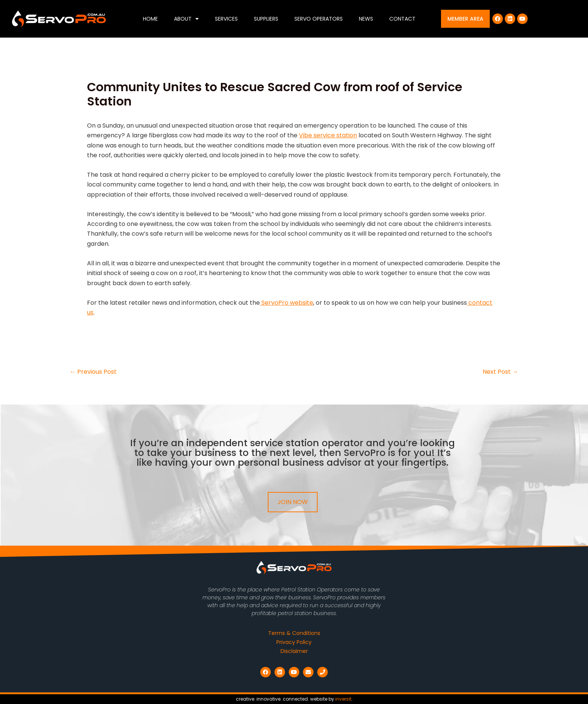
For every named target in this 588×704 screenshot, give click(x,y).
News (366, 19)
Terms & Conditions (294, 633)
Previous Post (93, 372)
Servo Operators (319, 19)
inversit (343, 699)
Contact (402, 19)
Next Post (500, 372)
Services (226, 19)
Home (150, 19)
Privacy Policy (294, 642)
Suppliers (266, 19)
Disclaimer (294, 651)
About (186, 19)
